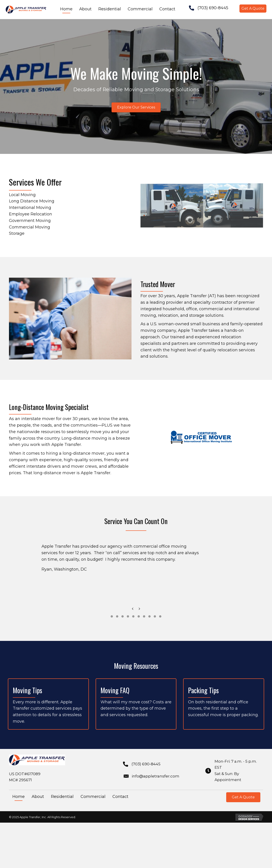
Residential (62, 797)
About (38, 797)
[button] (253, 9)
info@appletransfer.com (156, 776)
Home (19, 797)
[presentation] (133, 610)
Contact (120, 797)
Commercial (93, 797)
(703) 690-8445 (213, 8)
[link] (66, 10)
